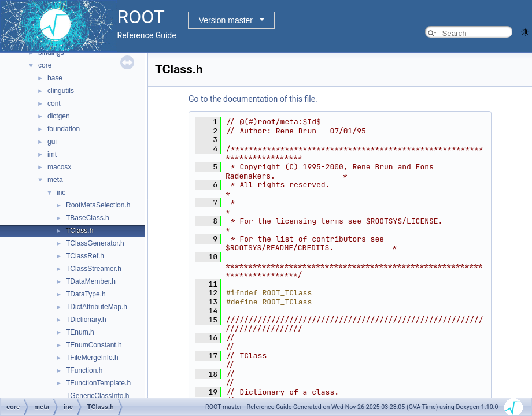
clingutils (61, 91)
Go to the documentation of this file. (253, 99)
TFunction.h (84, 370)
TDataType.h (86, 294)
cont (54, 103)
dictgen (59, 116)
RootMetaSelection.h (98, 205)
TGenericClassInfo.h (97, 396)
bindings (51, 53)
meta (55, 180)
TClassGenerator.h (95, 243)
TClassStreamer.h (94, 269)
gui (52, 142)
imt (52, 154)
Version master (226, 20)
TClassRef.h (85, 256)
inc (61, 192)
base (55, 78)
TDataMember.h (91, 281)
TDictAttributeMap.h (97, 307)
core (45, 65)
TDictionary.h (86, 320)
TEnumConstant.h (94, 345)
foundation (64, 129)
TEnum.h (80, 332)
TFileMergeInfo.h (92, 358)
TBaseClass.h (88, 218)
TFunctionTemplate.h (98, 383)
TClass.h (80, 231)
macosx (59, 167)
